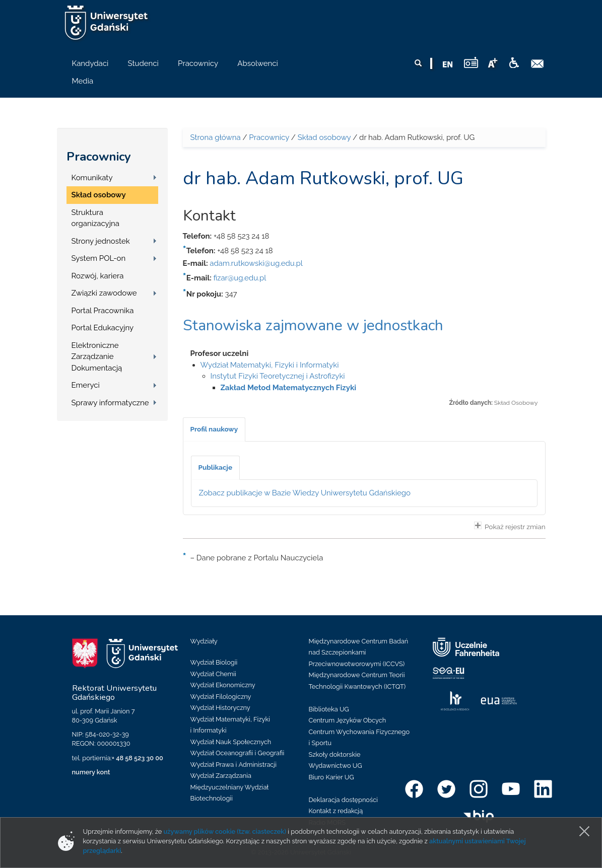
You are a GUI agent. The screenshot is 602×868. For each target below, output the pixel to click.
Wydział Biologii (214, 662)
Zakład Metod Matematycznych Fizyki (289, 388)
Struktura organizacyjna (96, 218)
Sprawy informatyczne (110, 403)
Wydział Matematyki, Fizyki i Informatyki (270, 365)
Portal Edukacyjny (103, 328)
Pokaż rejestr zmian (510, 526)
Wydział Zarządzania (221, 776)
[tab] (214, 429)
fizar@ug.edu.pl (240, 278)
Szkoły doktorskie (335, 754)
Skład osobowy (99, 195)
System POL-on (99, 258)
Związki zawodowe (104, 293)
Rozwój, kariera (98, 276)
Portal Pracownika (103, 311)
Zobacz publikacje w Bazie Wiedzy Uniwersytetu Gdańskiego (305, 493)
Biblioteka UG (329, 709)
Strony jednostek (101, 241)
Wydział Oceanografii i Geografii (238, 753)
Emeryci (86, 385)
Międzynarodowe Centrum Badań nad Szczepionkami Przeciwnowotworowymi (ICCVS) (359, 653)
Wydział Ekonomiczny (223, 685)
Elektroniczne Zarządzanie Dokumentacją (97, 357)
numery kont (91, 772)
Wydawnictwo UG (336, 766)
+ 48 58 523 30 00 (138, 758)
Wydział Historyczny (220, 708)
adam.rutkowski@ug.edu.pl (256, 263)
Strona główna (216, 137)
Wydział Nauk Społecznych (231, 742)
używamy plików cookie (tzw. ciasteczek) (225, 831)
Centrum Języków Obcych (348, 720)
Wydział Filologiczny (221, 697)
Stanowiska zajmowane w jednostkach (313, 326)
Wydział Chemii (213, 674)
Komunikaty (92, 178)
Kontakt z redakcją (336, 811)
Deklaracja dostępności (343, 800)
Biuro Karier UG (331, 777)
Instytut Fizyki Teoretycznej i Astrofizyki (278, 376)
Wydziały (204, 641)
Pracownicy (99, 157)
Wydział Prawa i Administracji (234, 765)
